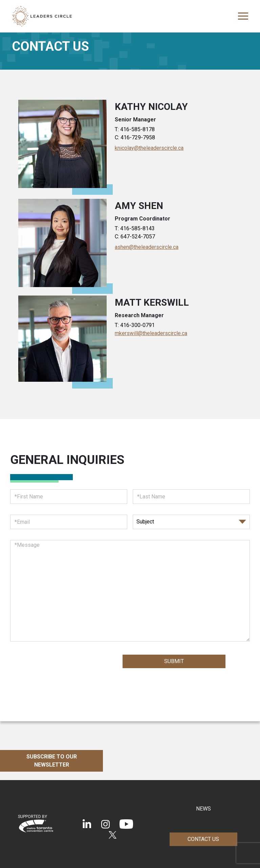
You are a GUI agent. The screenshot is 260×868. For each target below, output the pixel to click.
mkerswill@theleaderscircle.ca (151, 333)
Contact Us (203, 839)
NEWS (203, 809)
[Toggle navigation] (241, 16)
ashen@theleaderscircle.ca (147, 247)
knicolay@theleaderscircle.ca (149, 148)
